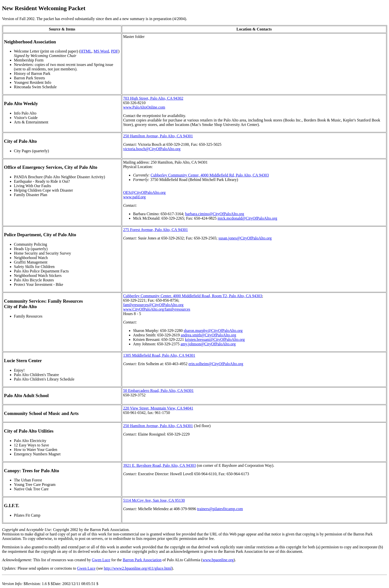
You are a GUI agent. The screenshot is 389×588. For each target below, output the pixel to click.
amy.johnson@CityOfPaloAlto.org (208, 344)
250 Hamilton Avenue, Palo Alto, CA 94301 (158, 136)
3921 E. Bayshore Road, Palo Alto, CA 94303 (159, 465)
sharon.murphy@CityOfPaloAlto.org (213, 331)
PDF (114, 51)
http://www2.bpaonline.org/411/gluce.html (138, 568)
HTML (86, 51)
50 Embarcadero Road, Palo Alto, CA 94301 (158, 391)
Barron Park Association (142, 560)
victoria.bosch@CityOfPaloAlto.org (152, 149)
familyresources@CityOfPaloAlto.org (153, 305)
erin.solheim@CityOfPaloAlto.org (216, 364)
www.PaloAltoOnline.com (144, 107)
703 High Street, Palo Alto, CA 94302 (153, 98)
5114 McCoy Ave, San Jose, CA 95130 (154, 500)
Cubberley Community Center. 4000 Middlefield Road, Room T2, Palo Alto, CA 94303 (193, 296)
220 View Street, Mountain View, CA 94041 (158, 408)
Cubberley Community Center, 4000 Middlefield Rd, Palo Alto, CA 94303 (210, 175)
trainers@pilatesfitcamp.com (220, 509)
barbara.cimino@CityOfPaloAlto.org (215, 214)
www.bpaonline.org (218, 560)
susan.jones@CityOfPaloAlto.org (245, 238)
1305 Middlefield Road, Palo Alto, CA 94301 (159, 355)
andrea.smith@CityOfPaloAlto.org (209, 335)
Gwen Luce (101, 560)
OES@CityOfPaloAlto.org (144, 192)
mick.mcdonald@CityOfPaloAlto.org (247, 218)
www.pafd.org (134, 197)
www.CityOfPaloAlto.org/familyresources (157, 309)
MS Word (101, 51)
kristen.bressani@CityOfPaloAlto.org (215, 339)
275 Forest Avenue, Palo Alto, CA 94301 (155, 230)
